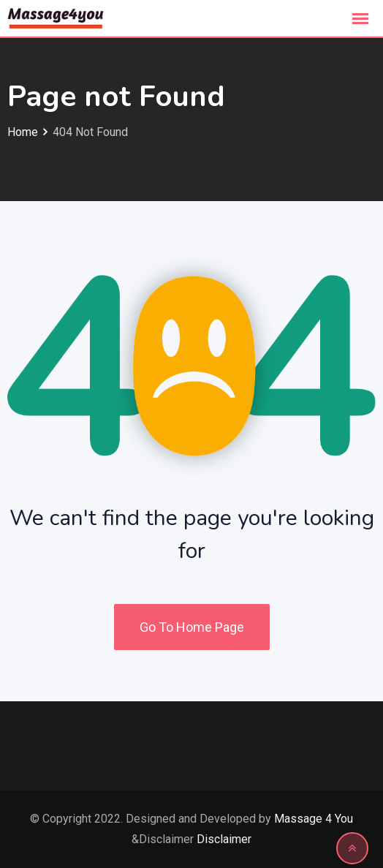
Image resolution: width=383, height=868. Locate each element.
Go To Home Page (192, 627)
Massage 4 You (314, 819)
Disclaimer (224, 839)
